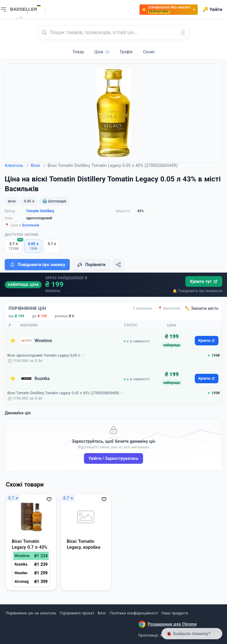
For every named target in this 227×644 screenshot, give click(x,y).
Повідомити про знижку (37, 265)
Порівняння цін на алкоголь (31, 613)
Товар (78, 52)
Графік (126, 52)
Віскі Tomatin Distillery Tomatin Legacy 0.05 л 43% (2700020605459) (63, 393)
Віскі (38, 165)
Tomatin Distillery (40, 211)
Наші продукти (175, 613)
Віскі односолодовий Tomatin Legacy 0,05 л (44, 355)
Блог (102, 613)
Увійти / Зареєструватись (114, 458)
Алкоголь (17, 165)
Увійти (212, 9)
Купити (207, 341)
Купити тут (204, 281)
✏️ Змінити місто (202, 308)
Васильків (31, 225)
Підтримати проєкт (77, 613)
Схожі (149, 52)
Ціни (102, 52)
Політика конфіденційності (134, 613)
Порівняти (91, 265)
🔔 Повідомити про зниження (197, 291)
